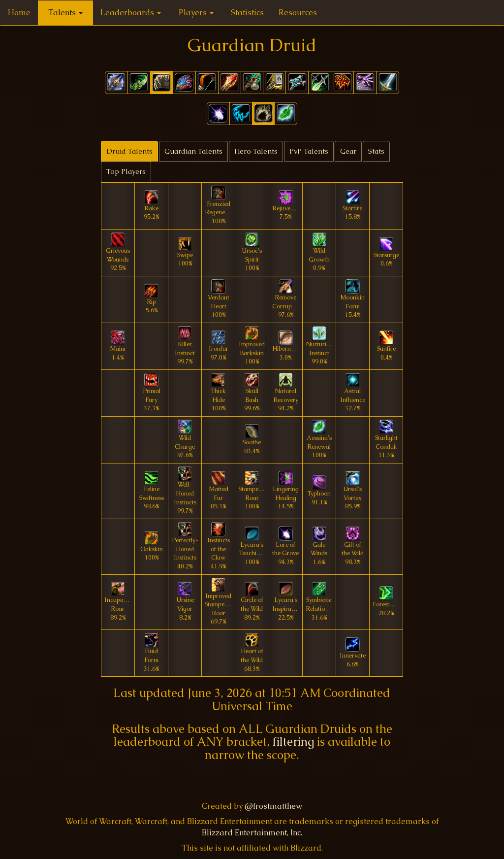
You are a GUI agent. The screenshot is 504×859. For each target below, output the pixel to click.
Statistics (247, 13)
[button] (218, 114)
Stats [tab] (376, 151)
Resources (298, 13)
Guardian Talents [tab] (193, 151)
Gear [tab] (348, 151)
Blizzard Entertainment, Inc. (252, 833)
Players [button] (196, 13)
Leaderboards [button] (131, 13)
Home (19, 13)
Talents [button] (65, 13)
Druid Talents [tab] (129, 151)
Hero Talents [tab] (256, 151)
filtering (293, 742)
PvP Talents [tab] (309, 151)
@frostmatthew (273, 806)
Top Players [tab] (126, 171)
